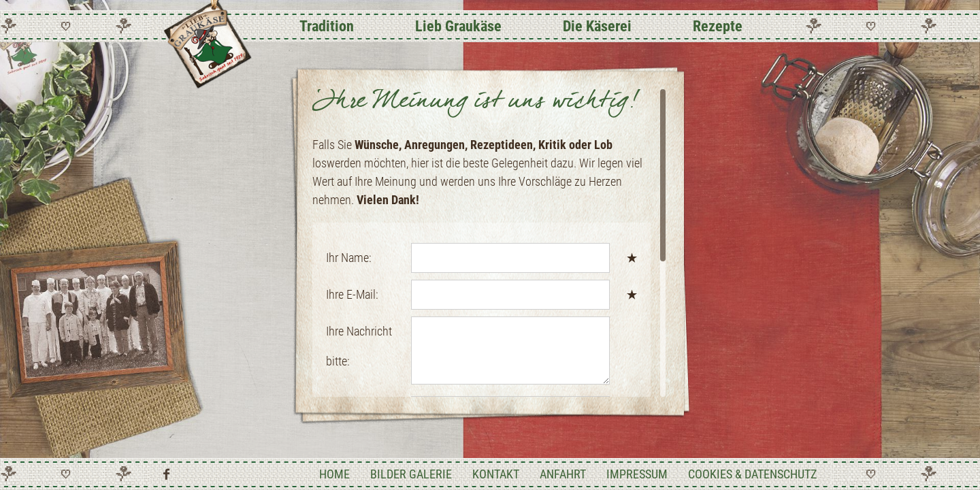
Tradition (327, 26)
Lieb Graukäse (458, 26)
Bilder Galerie (411, 474)
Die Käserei (597, 26)
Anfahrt (563, 474)
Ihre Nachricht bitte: (359, 346)
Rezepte (718, 26)
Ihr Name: (349, 258)
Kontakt (496, 474)
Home (334, 474)
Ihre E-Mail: (352, 294)
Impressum (637, 474)
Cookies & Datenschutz (752, 474)
